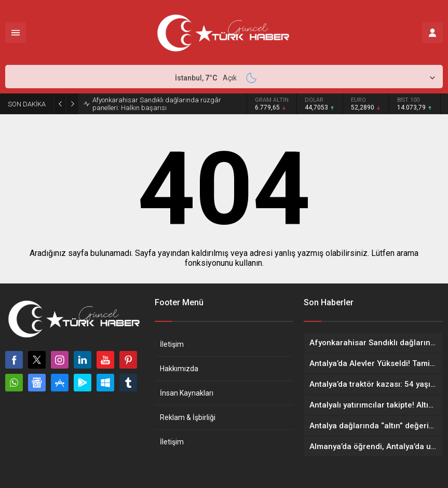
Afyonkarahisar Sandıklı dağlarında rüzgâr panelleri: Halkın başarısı (157, 104)
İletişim (172, 344)
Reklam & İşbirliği (188, 417)
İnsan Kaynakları (187, 393)
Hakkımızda (179, 369)
